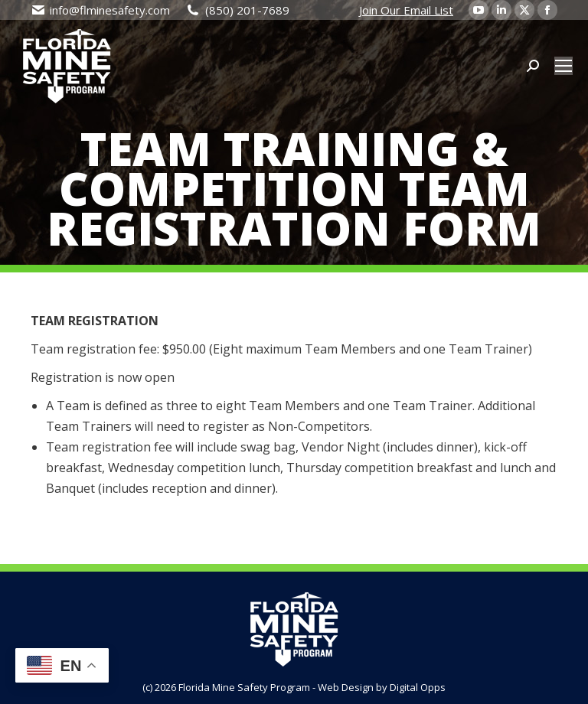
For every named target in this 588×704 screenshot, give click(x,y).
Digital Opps (418, 687)
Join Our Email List (406, 10)
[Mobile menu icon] (563, 66)
